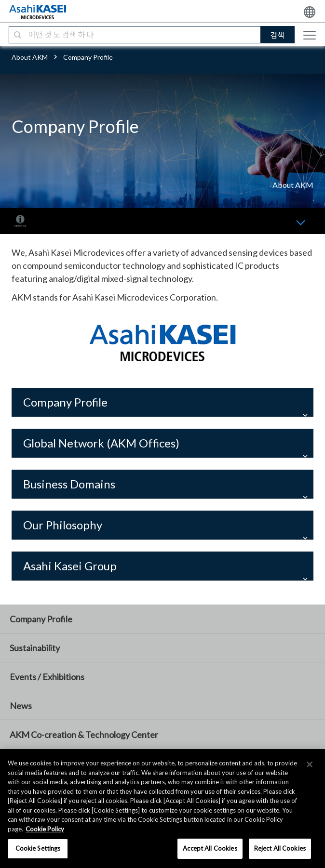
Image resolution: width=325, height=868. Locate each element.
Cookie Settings (38, 848)
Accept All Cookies (210, 848)
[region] (162, 809)
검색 (277, 35)
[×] (310, 764)
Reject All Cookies (280, 848)
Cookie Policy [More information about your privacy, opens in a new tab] (45, 829)
